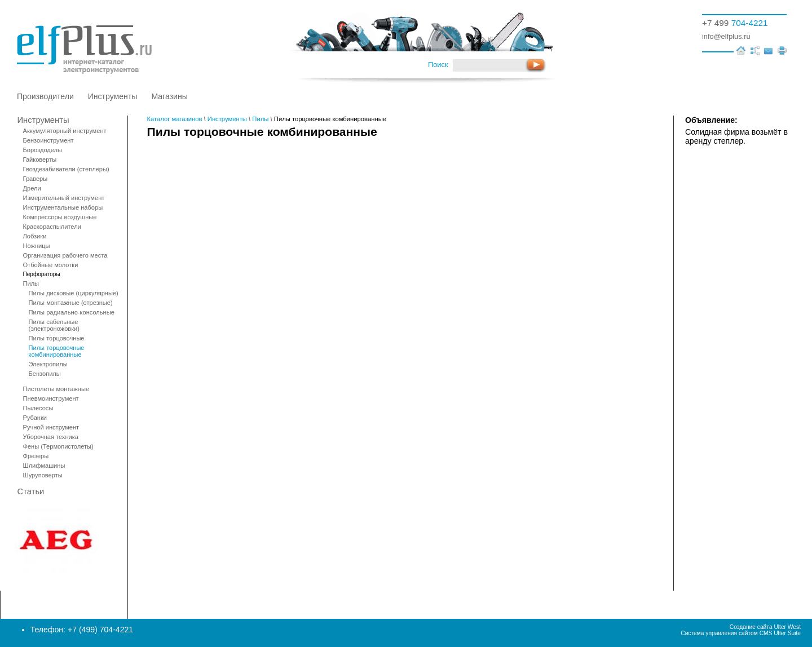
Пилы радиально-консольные (72, 312)
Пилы (31, 283)
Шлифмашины (44, 466)
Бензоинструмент (48, 140)
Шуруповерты (43, 475)
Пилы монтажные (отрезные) (71, 303)
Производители (45, 96)
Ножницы (37, 246)
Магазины (169, 96)
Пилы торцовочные (57, 338)
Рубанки (35, 418)
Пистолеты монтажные (56, 389)
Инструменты (113, 96)
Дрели (32, 188)
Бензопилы (45, 374)
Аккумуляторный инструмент (65, 131)
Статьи (31, 491)
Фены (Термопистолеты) (58, 446)
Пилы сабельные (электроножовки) (54, 325)
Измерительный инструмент (64, 198)
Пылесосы (38, 408)
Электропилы (48, 364)
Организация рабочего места (65, 255)
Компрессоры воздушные (60, 217)
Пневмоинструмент (51, 398)
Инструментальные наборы (63, 207)
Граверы (36, 179)
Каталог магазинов (175, 119)
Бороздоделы (43, 150)
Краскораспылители (52, 227)
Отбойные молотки (51, 265)
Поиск (438, 65)
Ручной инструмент (51, 427)
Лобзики (35, 236)
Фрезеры (36, 456)
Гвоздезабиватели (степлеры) (66, 169)
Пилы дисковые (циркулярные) (74, 293)
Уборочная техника (51, 437)
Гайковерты (40, 159)
